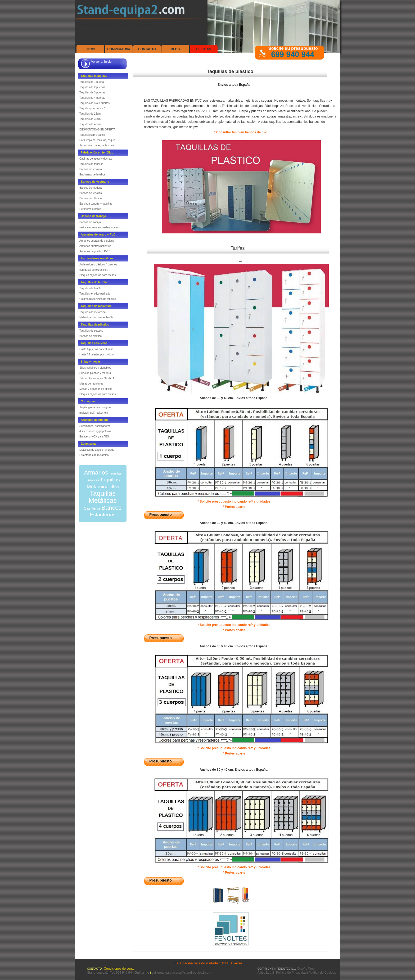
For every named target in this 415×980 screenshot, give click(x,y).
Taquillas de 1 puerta (92, 82)
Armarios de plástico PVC (94, 251)
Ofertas (204, 49)
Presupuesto (161, 514)
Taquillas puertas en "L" (93, 108)
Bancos (111, 508)
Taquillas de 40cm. (90, 124)
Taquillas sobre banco (92, 135)
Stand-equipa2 (98, 973)
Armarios (96, 472)
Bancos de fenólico (91, 169)
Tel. (130, 973)
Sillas (114, 487)
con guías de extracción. (94, 270)
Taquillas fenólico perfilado (95, 294)
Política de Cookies (322, 973)
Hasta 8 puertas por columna (96, 349)
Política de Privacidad (291, 973)
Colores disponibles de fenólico (98, 299)
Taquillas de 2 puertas (92, 87)
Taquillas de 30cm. (90, 119)
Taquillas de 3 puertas (92, 92)
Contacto (147, 49)
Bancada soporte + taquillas (96, 204)
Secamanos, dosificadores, (95, 426)
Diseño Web (306, 969)
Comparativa (119, 49)
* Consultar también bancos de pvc (241, 132)
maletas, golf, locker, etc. (94, 413)
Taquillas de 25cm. (90, 114)
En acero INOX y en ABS (94, 437)
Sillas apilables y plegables (95, 368)
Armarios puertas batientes (95, 246)
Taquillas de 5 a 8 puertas (94, 103)
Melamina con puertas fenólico (97, 317)
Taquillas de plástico (91, 331)
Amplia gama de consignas (95, 407)
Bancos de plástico (91, 198)
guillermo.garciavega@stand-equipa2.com (181, 973)
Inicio (90, 49)
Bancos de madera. (91, 188)
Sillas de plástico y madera (95, 373)
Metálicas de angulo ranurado (97, 450)
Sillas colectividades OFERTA (97, 378)
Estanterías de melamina (94, 455)
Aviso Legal (266, 973)
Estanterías (103, 515)
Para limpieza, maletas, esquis (97, 140)
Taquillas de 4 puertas (92, 98)
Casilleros (92, 508)
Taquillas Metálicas (103, 497)
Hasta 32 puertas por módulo (96, 354)
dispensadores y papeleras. (96, 431)
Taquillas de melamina (93, 312)
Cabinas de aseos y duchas (96, 159)
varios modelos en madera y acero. (100, 227)
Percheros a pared (90, 209)
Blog (175, 49)
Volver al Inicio (101, 62)
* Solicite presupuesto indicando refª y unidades (234, 502)
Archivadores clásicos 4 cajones (98, 265)
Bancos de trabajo (90, 222)
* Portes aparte (234, 507)
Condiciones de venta (119, 969)
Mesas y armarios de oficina (96, 389)
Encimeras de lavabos (92, 175)
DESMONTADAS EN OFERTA (97, 130)
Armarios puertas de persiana (97, 241)
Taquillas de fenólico (91, 164)
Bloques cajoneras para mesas (98, 275)
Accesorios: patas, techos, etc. (97, 145)
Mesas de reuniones (91, 384)
